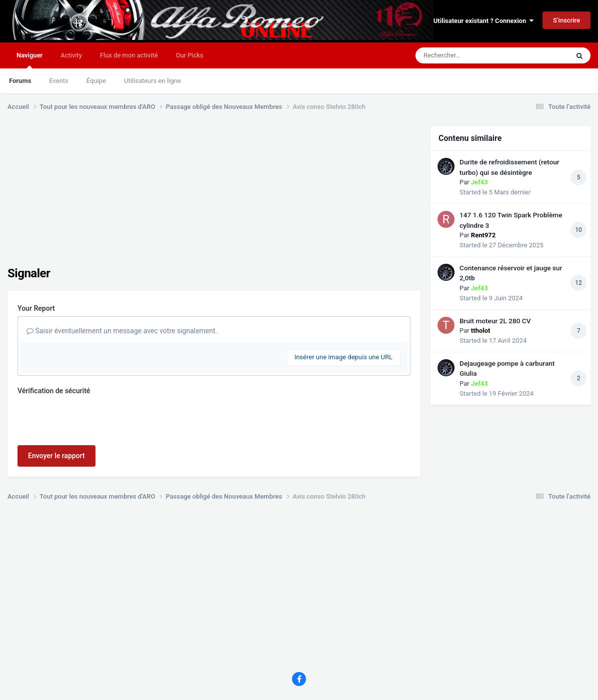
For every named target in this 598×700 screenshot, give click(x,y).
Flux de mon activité (129, 55)
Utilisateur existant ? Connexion (483, 21)
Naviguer (29, 60)
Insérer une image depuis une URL (343, 357)
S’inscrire (566, 20)
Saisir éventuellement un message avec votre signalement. (122, 331)
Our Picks (190, 55)
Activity (71, 55)
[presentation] (93, 418)
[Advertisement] (189, 196)
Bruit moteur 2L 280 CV (495, 321)
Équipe (96, 81)
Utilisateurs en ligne (152, 81)
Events (58, 81)
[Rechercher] (465, 55)
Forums (20, 81)
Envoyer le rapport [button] (56, 456)
